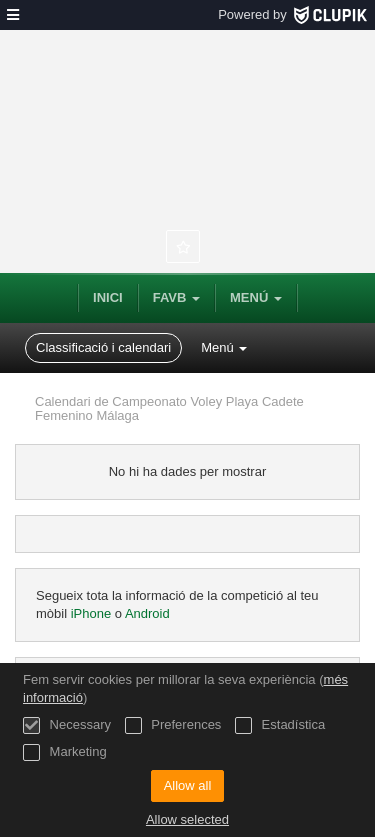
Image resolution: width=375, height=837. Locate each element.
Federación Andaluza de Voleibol (187, 130)
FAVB (176, 297)
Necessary (67, 725)
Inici (108, 297)
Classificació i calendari (103, 347)
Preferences (173, 725)
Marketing (65, 752)
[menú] (13, 15)
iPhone (93, 613)
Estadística (280, 725)
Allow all (188, 785)
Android (147, 613)
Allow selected (187, 819)
